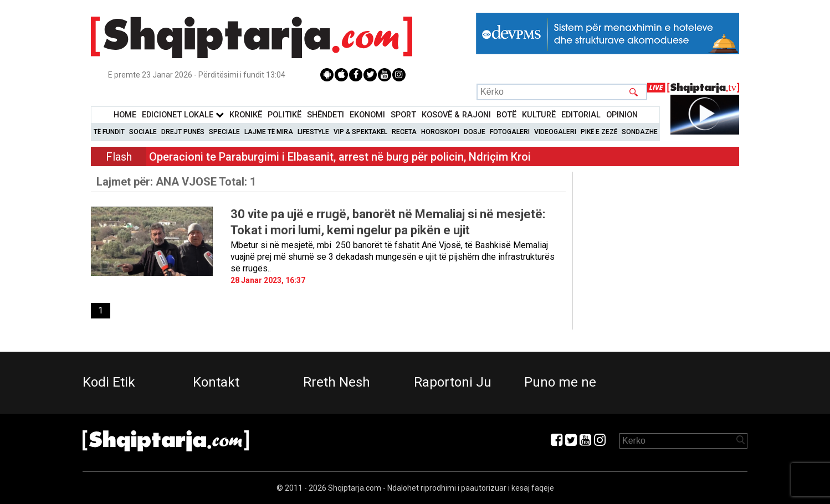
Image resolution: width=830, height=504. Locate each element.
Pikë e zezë (599, 132)
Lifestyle (313, 132)
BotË (506, 115)
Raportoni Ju (453, 382)
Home (125, 115)
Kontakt (216, 382)
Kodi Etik (109, 382)
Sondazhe (640, 132)
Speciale (224, 132)
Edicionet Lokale (183, 115)
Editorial (581, 115)
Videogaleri (555, 132)
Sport (403, 115)
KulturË (539, 115)
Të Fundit (109, 132)
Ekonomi (367, 115)
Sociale (143, 132)
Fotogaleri (510, 132)
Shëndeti (326, 115)
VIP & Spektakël (360, 132)
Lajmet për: (176, 182)
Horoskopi (440, 132)
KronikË (246, 115)
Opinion (622, 115)
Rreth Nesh (337, 382)
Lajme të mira (269, 132)
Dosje (475, 132)
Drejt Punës (183, 132)
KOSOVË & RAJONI (456, 115)
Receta (404, 132)
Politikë (285, 115)
